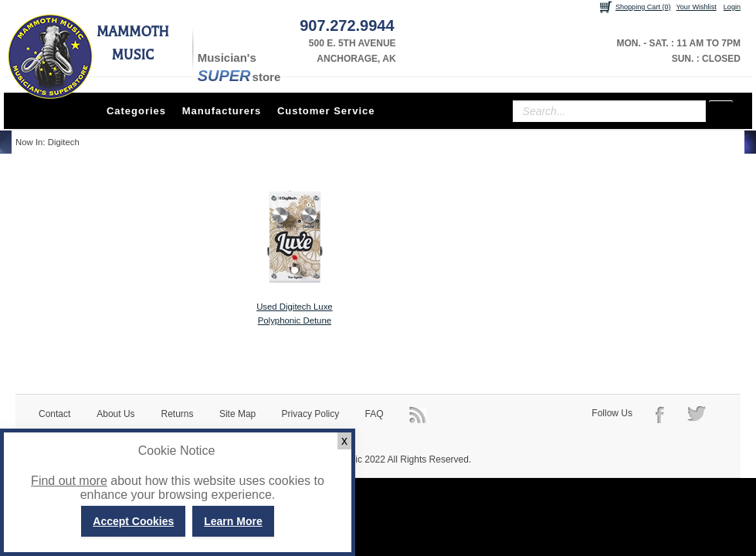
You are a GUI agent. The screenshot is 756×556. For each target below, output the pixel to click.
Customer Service (326, 111)
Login (732, 7)
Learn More (233, 521)
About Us (115, 414)
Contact (54, 414)
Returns (178, 414)
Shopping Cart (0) (643, 7)
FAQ (375, 414)
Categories (136, 111)
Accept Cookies (133, 521)
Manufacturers (222, 111)
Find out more (69, 481)
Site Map (237, 414)
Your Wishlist (697, 7)
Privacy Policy (311, 414)
